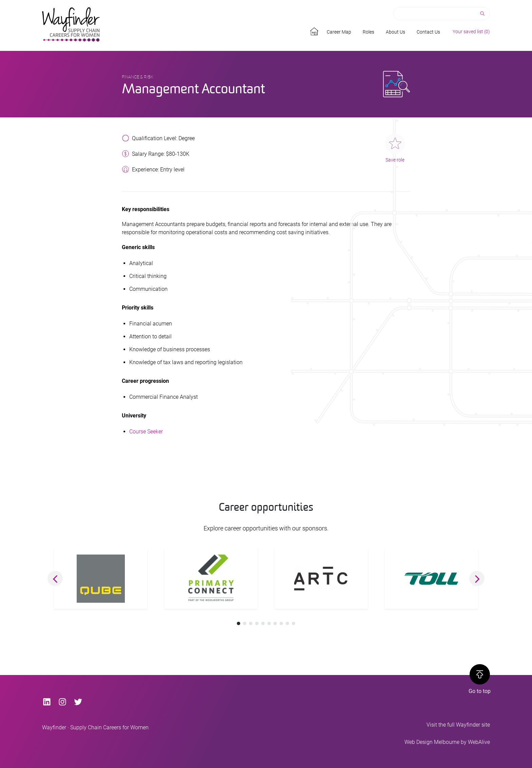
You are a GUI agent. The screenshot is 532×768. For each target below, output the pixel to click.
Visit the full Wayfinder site (458, 725)
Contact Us (428, 32)
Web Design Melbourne (432, 742)
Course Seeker (146, 432)
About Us (395, 32)
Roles (368, 32)
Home (315, 30)
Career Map (339, 32)
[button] (55, 578)
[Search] (483, 14)
